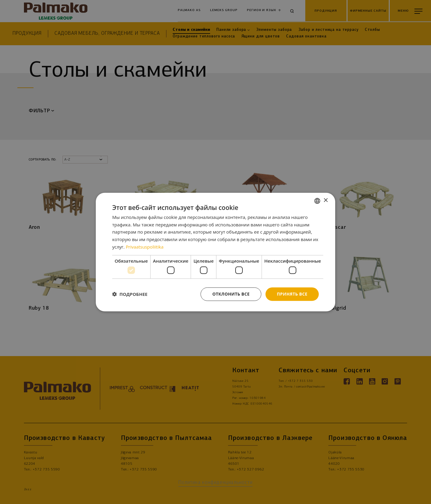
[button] (130, 294)
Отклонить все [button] (231, 294)
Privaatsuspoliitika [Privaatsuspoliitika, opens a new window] (145, 247)
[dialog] (215, 252)
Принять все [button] (292, 294)
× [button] (325, 200)
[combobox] (317, 201)
